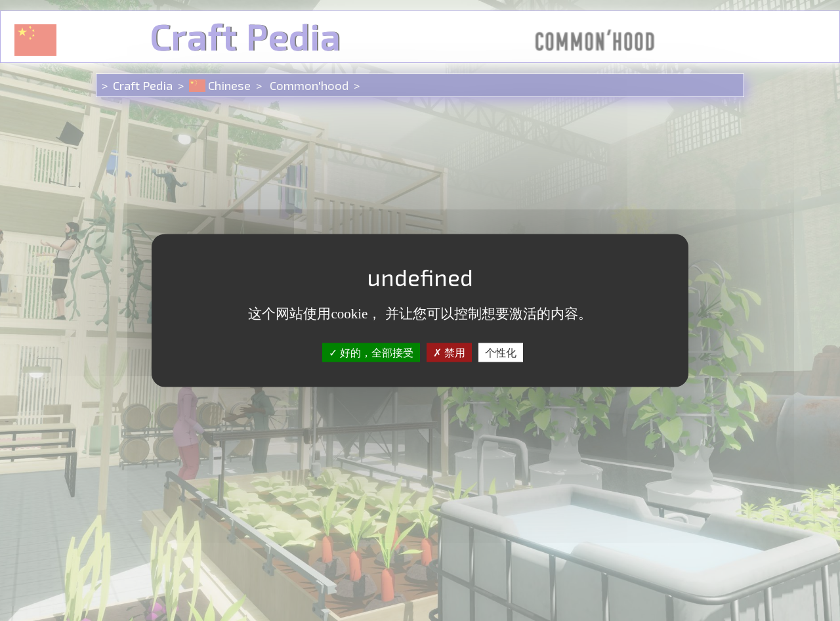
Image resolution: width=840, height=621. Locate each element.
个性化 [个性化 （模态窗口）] (501, 352)
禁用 (449, 352)
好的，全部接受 (371, 352)
